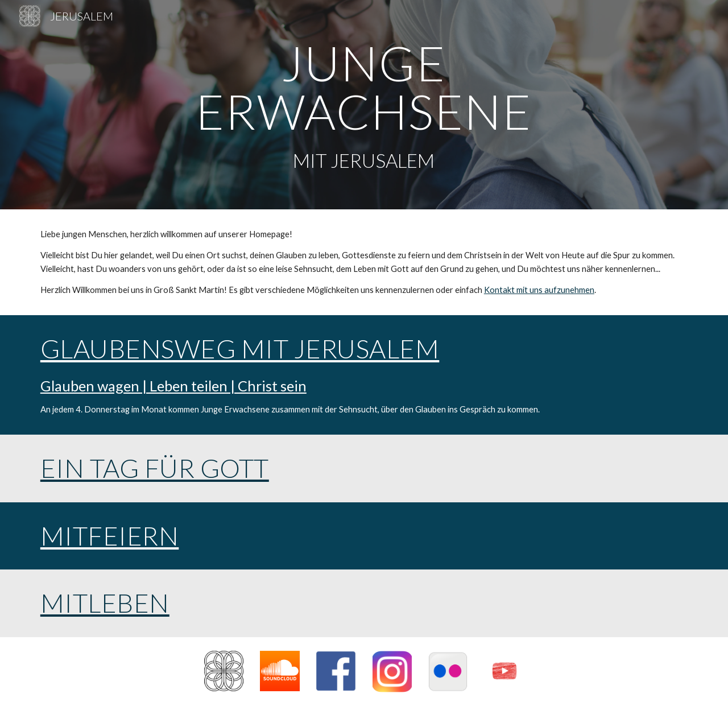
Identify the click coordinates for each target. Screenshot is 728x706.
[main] (364, 105)
